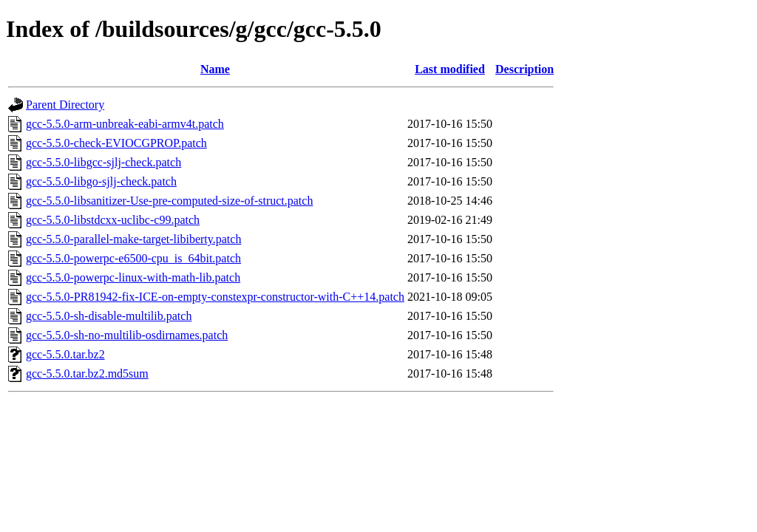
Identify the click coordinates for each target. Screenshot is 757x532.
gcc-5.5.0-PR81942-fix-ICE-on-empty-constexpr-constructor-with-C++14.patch (215, 297)
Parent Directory (65, 105)
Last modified (450, 69)
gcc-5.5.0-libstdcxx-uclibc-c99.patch (113, 220)
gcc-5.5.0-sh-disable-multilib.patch (109, 316)
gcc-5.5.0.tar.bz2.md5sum (87, 374)
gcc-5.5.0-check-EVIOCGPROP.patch (116, 143)
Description (525, 69)
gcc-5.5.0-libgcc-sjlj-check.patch (103, 162)
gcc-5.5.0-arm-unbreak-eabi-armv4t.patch (125, 124)
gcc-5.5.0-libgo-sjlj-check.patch (101, 181)
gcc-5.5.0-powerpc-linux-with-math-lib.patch (133, 277)
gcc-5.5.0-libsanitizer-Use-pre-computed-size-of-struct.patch (169, 201)
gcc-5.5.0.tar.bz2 (65, 354)
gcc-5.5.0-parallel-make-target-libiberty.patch (133, 239)
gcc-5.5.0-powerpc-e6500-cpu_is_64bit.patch (133, 258)
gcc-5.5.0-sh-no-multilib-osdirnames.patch (127, 335)
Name (215, 69)
